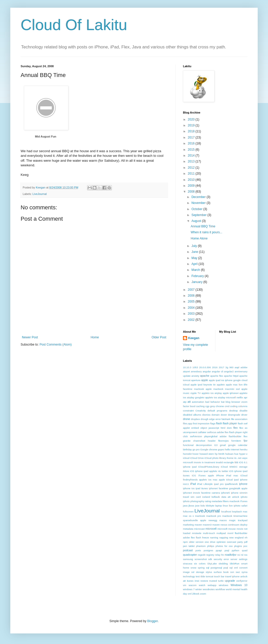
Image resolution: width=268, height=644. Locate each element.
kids (203, 506)
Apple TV (196, 393)
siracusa (188, 564)
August (197, 221)
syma (244, 572)
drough (205, 419)
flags (213, 423)
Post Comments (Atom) (56, 345)
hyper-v (243, 454)
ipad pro (219, 484)
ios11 (186, 484)
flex (235, 428)
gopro (221, 449)
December (199, 197)
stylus (209, 572)
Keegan (194, 338)
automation (198, 402)
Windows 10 (239, 585)
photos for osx (224, 546)
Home (95, 337)
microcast (199, 529)
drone (187, 419)
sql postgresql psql (217, 568)
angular (207, 371)
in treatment (208, 462)
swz (238, 572)
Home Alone (199, 238)
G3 (216, 445)
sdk (210, 559)
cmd (227, 406)
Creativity (201, 411)
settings (243, 559)
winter (199, 589)
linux (225, 506)
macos (223, 520)
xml (190, 594)
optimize (221, 542)
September (199, 215)
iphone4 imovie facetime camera (201, 493)
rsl (242, 555)
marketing (188, 525)
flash (219, 423)
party (240, 542)
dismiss (206, 415)
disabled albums (192, 415)
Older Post (159, 337)
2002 (192, 320)
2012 (192, 168)
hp (216, 454)
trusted (213, 581)
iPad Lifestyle (205, 484)
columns (243, 406)
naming (214, 538)
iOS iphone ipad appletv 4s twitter (209, 471)
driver (244, 415)
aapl (237, 367)
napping (224, 538)
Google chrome (209, 449)
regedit (201, 555)
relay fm (220, 555)
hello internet (232, 449)
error (218, 419)
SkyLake (212, 564)
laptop (219, 506)
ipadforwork (231, 484)
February (198, 276)
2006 (192, 296)
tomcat (210, 576)
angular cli (218, 371)
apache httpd (231, 376)
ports (198, 550)
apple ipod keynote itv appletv (208, 385)
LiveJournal (40, 194)
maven (198, 525)
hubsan (229, 454)
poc (245, 546)
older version (196, 542)
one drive (210, 542)
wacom (192, 585)
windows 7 (189, 589)
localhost (226, 512)
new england (236, 538)
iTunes (244, 501)
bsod (193, 406)
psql (227, 550)
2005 (192, 302)
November (199, 203)
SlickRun (234, 564)
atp (185, 402)
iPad (193, 484)
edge (212, 419)
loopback (237, 512)
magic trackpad (238, 520)
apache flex (217, 376)
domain (216, 415)
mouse (232, 529)
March (196, 270)
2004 (192, 308)
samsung (188, 559)
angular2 (229, 371)
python (235, 550)
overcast (231, 542)
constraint (188, 411)
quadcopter (190, 555)
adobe (244, 367)
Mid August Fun (46, 136)
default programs (217, 411)
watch (202, 585)
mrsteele (197, 533)
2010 (192, 180)
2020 (192, 119)
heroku (244, 449)
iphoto (244, 497)
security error (221, 559)
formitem (236, 441)
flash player (230, 423)
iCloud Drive (197, 458)
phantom (201, 546)
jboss (191, 506)
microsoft (223, 529)
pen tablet (189, 546)
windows (224, 585)
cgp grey (210, 406)
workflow (220, 589)
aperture (196, 380)
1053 (195, 367)
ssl (193, 572)
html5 (221, 454)
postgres (208, 550)
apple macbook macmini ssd (223, 389)
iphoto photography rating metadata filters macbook (211, 501)
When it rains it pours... (207, 232)
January (197, 282)
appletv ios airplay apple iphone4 (220, 393)
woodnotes (209, 589)
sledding (223, 564)
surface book (221, 572)
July (195, 246)
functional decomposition (197, 445)
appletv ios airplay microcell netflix (224, 397)
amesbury (196, 371)
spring (201, 568)
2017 (192, 138)
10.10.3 (187, 367)
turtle (221, 581)
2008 (192, 192)
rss (246, 555)
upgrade (230, 581)
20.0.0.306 (205, 367)
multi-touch (209, 533)
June (195, 252)
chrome (220, 406)
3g (227, 367)
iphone (243, 484)
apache (205, 376)
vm (185, 585)
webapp (212, 585)
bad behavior (212, 402)
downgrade (234, 415)
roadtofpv (231, 555)
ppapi (219, 550)
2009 (192, 186)
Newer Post (30, 337)
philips (211, 546)
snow (194, 568)
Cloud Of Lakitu (74, 25)
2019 (192, 125)
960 (231, 367)
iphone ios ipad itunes (195, 488)
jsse (197, 506)
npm (185, 542)
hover (196, 454)
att (189, 402)
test (198, 576)
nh (246, 538)
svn (232, 572)
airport (186, 371)
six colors (200, 564)
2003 (192, 314)
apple (205, 380)
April (195, 264)
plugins (238, 546)
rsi (239, 555)
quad (245, 550)
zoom (203, 594)
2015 (192, 150)
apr (246, 397)
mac (245, 512)
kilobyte (210, 506)
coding (234, 406)
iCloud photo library (215, 458)
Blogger (152, 621)
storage (200, 572)
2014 (192, 156)
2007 (192, 290)
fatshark (226, 419)
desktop (233, 411)
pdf (246, 542)
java (185, 506)
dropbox (195, 419)
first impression (201, 423)
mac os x (188, 516)
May (195, 258)
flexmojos (224, 441)
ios (236, 462)
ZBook (196, 594)
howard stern (207, 454)
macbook (200, 516)
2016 (192, 143)
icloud (186, 458)
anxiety (195, 376)
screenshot (201, 559)
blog (228, 402)
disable (244, 411)
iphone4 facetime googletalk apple (228, 488)
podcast (188, 550)
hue (236, 454)
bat (223, 402)
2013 (192, 161)
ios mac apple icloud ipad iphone (228, 480)
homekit (187, 454)
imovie (197, 462)
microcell (211, 529)
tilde (203, 576)
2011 (192, 174)
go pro (196, 449)
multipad (221, 533)
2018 (192, 131)
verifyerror (242, 581)
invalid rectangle (225, 462)
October (197, 209)
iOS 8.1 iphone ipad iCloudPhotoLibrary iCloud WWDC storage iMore (215, 467)
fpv (246, 441)
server (234, 559)
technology (189, 576)
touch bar (219, 576)
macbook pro (213, 516)
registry (210, 555)
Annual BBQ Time (203, 226)
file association (239, 419)
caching (200, 406)
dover (224, 415)
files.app (188, 423)
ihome (230, 458)
